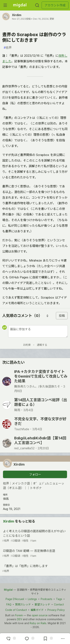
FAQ (9, 604)
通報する (42, 345)
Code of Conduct (16, 610)
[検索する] (37, 5)
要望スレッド (42, 604)
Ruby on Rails (38, 623)
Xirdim (17, 15)
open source (40, 615)
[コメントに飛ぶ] (29, 639)
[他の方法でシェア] (63, 639)
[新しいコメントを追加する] (38, 331)
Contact (59, 604)
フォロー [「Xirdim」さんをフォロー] (35, 474)
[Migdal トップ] (20, 5)
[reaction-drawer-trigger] (11, 639)
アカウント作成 (55, 5)
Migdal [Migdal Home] (8, 590)
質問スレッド (23, 604)
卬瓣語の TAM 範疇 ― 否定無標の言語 (35, 553)
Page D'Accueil (15, 599)
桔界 (8, 48)
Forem (19, 615)
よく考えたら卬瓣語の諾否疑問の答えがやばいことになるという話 (35, 536)
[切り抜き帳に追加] (48, 639)
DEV (20, 619)
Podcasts (46, 599)
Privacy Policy (56, 610)
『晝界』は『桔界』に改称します (35, 568)
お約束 (27, 345)
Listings (32, 599)
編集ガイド (37, 610)
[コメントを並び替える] (47, 316)
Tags (59, 599)
